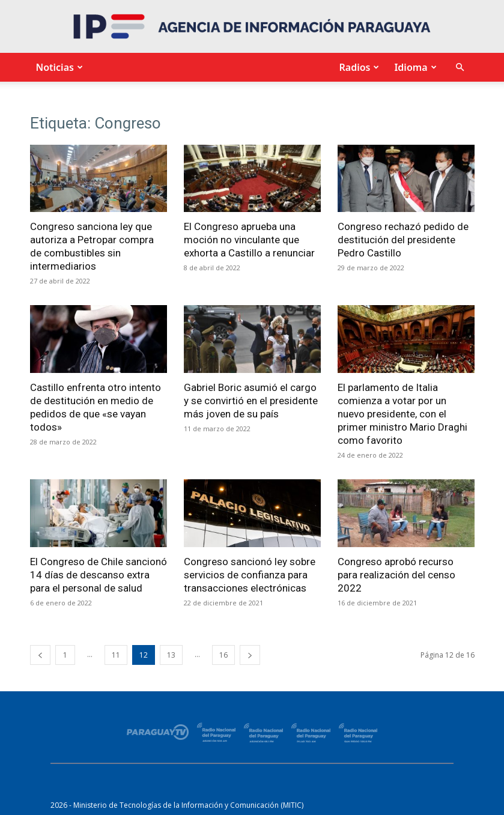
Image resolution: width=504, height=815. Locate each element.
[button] (460, 68)
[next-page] (250, 655)
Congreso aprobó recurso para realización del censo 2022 (396, 575)
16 (223, 655)
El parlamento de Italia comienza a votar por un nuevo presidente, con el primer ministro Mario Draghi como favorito (402, 414)
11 (116, 655)
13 (171, 655)
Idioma (414, 67)
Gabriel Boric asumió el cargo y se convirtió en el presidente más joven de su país (251, 401)
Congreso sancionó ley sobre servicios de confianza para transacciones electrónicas (250, 575)
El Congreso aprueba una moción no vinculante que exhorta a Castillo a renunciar (249, 240)
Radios (357, 67)
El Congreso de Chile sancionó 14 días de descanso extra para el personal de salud (99, 575)
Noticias (58, 67)
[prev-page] (40, 655)
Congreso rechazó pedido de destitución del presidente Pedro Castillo (403, 240)
